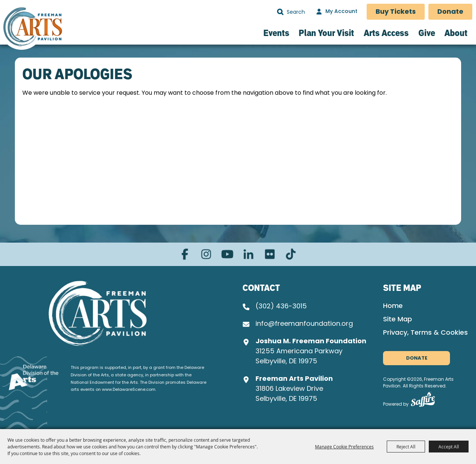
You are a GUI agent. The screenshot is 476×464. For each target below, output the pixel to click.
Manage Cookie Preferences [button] (344, 447)
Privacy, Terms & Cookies (425, 333)
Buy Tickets (396, 12)
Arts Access (386, 33)
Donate (450, 12)
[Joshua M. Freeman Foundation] (98, 313)
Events (276, 33)
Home (393, 306)
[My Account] (336, 12)
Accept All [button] (449, 447)
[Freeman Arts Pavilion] (33, 28)
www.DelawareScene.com (129, 390)
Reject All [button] (406, 447)
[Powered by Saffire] (423, 401)
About (456, 33)
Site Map (398, 320)
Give (427, 33)
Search (280, 12)
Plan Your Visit (326, 33)
